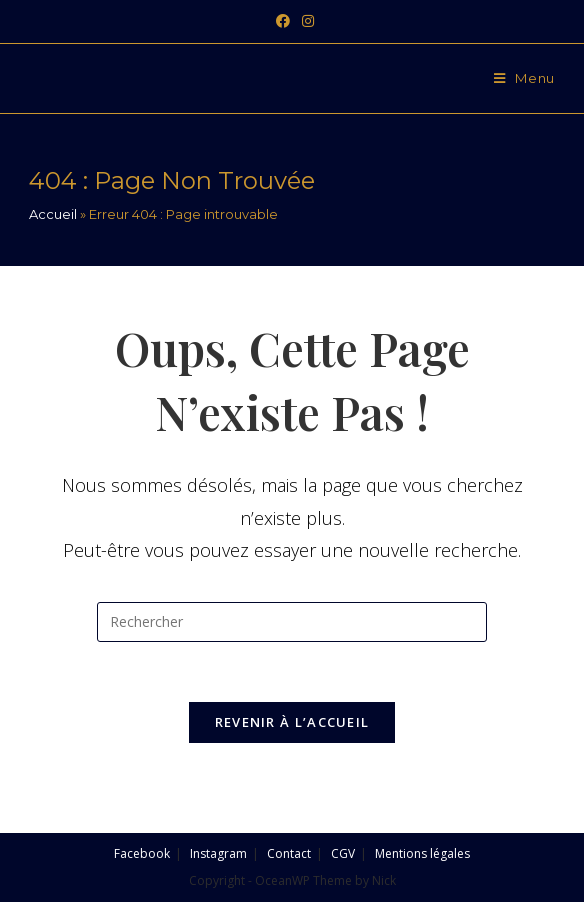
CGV (343, 853)
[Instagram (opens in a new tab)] (305, 21)
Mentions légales (422, 853)
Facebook (142, 853)
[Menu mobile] (524, 78)
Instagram (218, 853)
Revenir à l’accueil (292, 722)
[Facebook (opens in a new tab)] (283, 21)
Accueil (53, 214)
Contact (289, 853)
